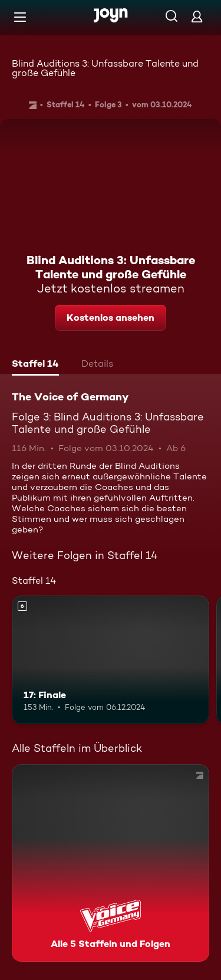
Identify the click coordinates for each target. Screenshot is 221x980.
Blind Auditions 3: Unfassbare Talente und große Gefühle (105, 68)
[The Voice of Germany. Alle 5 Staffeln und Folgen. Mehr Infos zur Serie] (111, 863)
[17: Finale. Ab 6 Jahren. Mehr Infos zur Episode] (111, 660)
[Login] (197, 16)
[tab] (35, 365)
